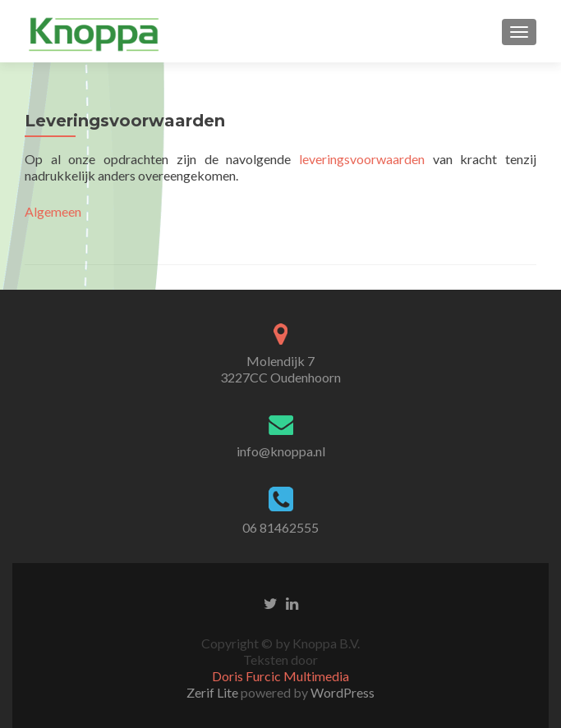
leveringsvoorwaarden (362, 159)
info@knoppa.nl (281, 451)
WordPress (341, 692)
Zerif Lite (214, 692)
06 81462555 (280, 527)
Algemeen (53, 211)
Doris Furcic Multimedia (280, 676)
